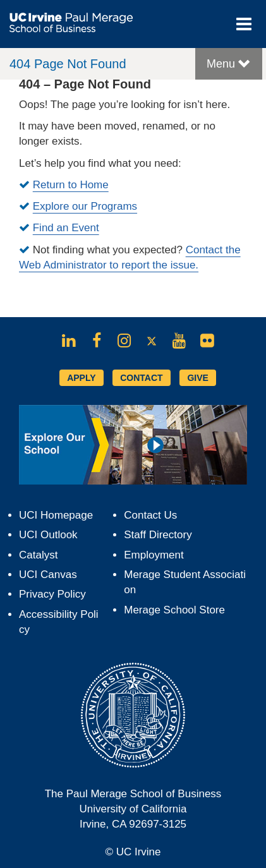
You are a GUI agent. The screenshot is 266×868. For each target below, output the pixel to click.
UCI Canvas (48, 575)
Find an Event (66, 228)
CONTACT (141, 378)
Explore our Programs (85, 206)
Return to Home (71, 185)
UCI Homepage (56, 515)
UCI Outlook (48, 535)
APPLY (81, 378)
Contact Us (150, 515)
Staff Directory (158, 535)
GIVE (197, 378)
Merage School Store (174, 610)
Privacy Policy (52, 594)
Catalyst (38, 555)
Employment (154, 555)
